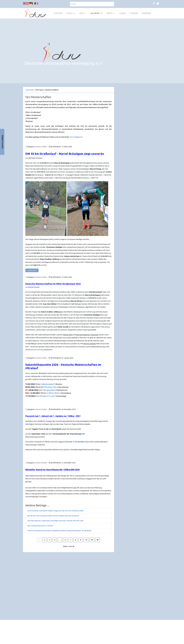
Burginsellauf (50, 390)
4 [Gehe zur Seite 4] (55, 540)
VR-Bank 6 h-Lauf (47, 396)
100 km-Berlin (54, 393)
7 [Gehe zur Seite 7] (70, 540)
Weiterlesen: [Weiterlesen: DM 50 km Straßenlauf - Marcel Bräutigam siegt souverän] (32, 270)
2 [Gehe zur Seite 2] (44, 540)
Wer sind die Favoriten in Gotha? (40, 526)
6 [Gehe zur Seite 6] (65, 540)
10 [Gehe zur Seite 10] (86, 540)
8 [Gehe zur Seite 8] (75, 540)
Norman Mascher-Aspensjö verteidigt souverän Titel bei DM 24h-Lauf (55, 521)
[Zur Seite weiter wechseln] (92, 540)
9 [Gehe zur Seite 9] (81, 540)
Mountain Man (51, 387)
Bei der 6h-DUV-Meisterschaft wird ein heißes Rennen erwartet (53, 516)
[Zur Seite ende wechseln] (98, 540)
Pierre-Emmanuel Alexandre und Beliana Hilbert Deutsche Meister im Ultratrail (59, 531)
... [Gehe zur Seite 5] (60, 540)
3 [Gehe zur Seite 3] (50, 540)
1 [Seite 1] (39, 540)
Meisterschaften (41, 147)
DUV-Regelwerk (76, 137)
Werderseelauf (48, 384)
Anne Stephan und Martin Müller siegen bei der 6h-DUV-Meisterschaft (55, 511)
